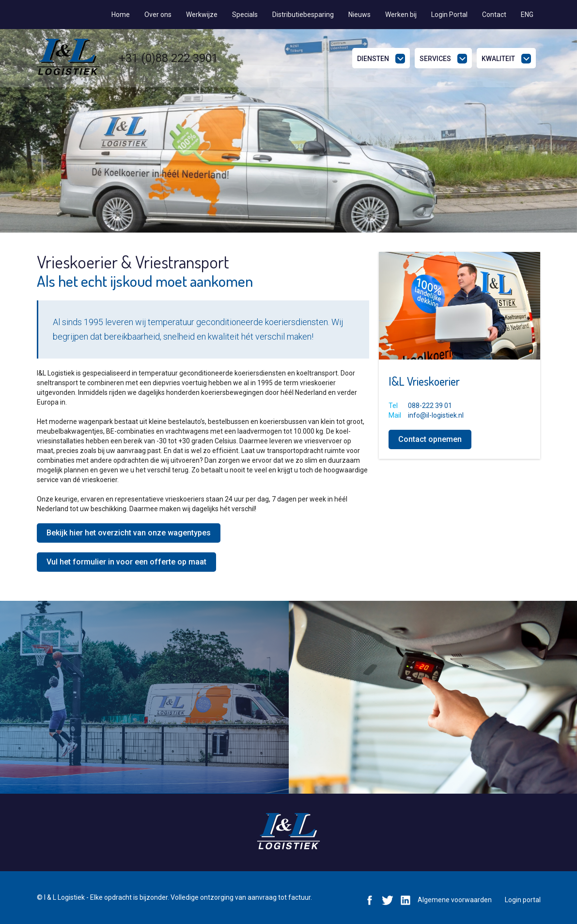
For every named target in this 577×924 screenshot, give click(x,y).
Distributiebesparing (303, 15)
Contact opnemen (430, 439)
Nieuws (359, 15)
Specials (245, 15)
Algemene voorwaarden (455, 900)
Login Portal (449, 15)
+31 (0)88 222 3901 (168, 58)
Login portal (523, 900)
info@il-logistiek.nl (436, 415)
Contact (494, 15)
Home (121, 15)
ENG (527, 15)
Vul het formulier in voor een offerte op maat (126, 562)
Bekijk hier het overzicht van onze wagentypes (129, 533)
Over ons (158, 15)
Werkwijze (202, 15)
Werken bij (401, 15)
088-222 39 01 (430, 406)
